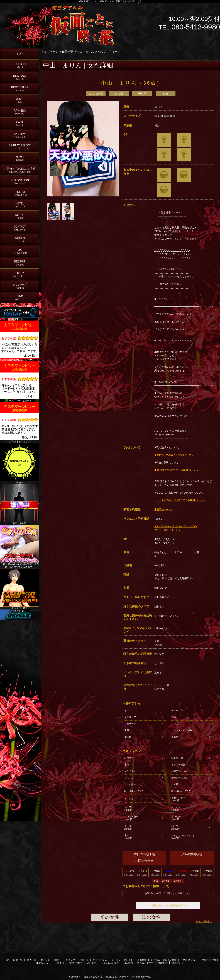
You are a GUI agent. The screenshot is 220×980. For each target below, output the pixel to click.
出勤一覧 (18, 960)
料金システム (100, 960)
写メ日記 (45, 960)
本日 (156, 881)
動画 (57, 960)
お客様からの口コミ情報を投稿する (168, 905)
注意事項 (59, 963)
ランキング (69, 960)
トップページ (50, 51)
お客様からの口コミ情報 (164, 960)
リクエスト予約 (208, 960)
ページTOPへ (205, 921)
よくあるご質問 (111, 963)
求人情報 (128, 963)
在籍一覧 (67, 51)
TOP (20, 54)
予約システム (188, 960)
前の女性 (110, 917)
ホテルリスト (43, 963)
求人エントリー (145, 963)
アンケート (93, 963)
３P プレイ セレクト (122, 960)
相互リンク (178, 963)
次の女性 (151, 917)
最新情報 (142, 960)
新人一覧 (32, 960)
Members (163, 963)
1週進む (166, 881)
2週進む (178, 881)
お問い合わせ (75, 963)
